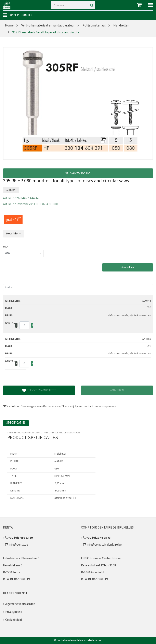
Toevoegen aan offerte (39, 390)
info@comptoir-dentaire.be (102, 545)
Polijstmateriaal (94, 25)
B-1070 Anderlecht (93, 572)
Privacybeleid (14, 612)
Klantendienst (15, 593)
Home (9, 25)
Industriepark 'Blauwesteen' (21, 558)
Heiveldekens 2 (13, 565)
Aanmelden (128, 267)
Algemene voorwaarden (20, 604)
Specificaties (16, 423)
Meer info (14, 234)
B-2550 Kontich (13, 572)
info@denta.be (17, 545)
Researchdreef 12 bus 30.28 (98, 565)
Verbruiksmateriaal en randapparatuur (48, 25)
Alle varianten (78, 173)
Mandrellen (121, 25)
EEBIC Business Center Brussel (101, 558)
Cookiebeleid (14, 620)
